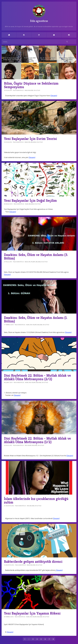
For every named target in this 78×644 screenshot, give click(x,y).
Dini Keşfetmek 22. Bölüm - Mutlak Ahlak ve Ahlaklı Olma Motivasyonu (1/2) (37, 440)
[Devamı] (54, 96)
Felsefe (33, 262)
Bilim (26, 90)
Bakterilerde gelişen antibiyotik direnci (33, 562)
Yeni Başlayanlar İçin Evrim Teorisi (30, 139)
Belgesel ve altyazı (34, 90)
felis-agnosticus (18, 90)
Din (29, 142)
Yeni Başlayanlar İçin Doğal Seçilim (30, 201)
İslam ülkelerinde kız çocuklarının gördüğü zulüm (36, 500)
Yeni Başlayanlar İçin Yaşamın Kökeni (32, 613)
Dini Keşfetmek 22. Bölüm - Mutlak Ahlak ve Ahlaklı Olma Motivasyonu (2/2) (37, 377)
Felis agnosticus (39, 14)
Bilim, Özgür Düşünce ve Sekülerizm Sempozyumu (31, 85)
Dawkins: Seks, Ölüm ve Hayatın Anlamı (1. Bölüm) (36, 319)
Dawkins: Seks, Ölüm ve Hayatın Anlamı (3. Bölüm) (36, 257)
